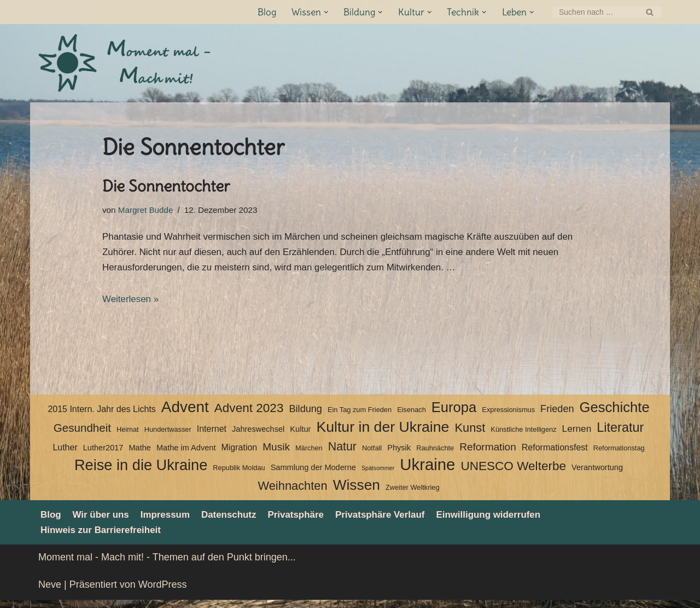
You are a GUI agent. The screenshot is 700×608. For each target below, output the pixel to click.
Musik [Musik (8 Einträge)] (276, 453)
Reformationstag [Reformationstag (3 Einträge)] (619, 454)
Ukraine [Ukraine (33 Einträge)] (427, 471)
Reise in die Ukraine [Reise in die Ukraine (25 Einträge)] (141, 472)
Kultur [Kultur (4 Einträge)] (300, 436)
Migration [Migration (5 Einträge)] (239, 453)
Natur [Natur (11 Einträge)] (342, 453)
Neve (50, 593)
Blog (258, 12)
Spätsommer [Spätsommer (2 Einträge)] (378, 474)
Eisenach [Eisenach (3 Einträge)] (412, 416)
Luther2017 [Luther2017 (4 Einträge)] (103, 454)
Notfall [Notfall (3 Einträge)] (372, 454)
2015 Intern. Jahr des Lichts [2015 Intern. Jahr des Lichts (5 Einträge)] (101, 416)
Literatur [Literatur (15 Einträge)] (620, 434)
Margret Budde (148, 211)
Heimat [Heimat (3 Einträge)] (128, 436)
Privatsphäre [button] (309, 522)
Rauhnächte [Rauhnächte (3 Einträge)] (435, 454)
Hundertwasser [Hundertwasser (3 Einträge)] (168, 436)
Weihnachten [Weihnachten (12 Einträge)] (292, 492)
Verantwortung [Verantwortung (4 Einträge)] (597, 474)
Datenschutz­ (239, 522)
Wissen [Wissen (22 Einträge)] (357, 491)
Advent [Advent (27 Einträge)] (185, 414)
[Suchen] (595, 12)
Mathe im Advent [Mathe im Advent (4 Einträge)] (186, 454)
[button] (319, 12)
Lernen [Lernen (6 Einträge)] (577, 435)
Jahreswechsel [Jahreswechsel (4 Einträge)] (258, 436)
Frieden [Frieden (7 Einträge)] (557, 415)
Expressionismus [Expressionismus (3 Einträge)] (508, 416)
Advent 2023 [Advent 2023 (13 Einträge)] (249, 415)
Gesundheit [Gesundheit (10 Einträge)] (82, 434)
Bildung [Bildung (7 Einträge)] (305, 415)
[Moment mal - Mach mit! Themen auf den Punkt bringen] (126, 63)
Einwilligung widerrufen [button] (513, 522)
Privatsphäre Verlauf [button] (398, 522)
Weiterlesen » (132, 305)
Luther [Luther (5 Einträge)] (65, 453)
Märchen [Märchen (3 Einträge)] (309, 454)
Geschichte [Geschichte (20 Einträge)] (615, 414)
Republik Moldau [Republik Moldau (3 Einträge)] (239, 474)
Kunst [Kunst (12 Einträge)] (470, 434)
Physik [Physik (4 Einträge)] (399, 454)
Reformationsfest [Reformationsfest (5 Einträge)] (555, 453)
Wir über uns (104, 522)
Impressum (172, 522)
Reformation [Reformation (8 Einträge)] (488, 453)
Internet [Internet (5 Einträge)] (212, 435)
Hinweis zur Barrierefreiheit (104, 538)
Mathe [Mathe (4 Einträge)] (139, 454)
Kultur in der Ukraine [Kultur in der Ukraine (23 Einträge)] (383, 433)
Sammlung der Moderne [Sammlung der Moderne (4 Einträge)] (313, 474)
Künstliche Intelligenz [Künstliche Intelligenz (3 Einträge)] (523, 436)
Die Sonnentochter (166, 186)
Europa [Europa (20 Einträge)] (454, 414)
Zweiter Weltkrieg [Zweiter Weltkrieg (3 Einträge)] (413, 494)
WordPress (163, 593)
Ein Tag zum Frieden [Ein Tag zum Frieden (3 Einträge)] (360, 416)
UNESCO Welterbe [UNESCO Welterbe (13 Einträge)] (513, 473)
